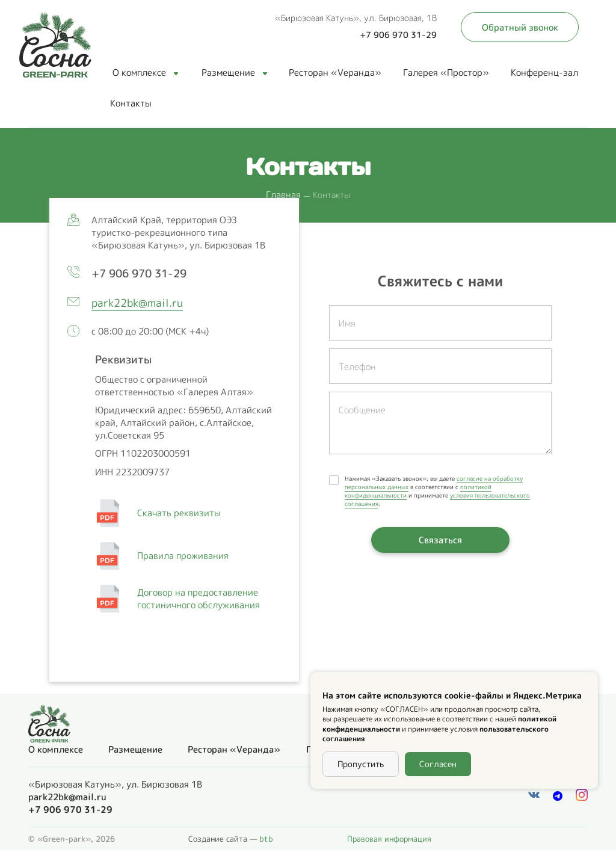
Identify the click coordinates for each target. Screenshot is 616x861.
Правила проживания (184, 556)
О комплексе (145, 73)
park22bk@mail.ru (137, 303)
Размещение (234, 73)
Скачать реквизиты (183, 513)
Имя (347, 323)
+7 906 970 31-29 (398, 35)
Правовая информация (389, 839)
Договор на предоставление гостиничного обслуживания (199, 599)
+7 (142, 273)
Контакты (131, 103)
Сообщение (362, 410)
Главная (283, 195)
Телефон (357, 367)
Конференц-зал (544, 73)
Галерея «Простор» (446, 73)
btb (266, 839)
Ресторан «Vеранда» (335, 73)
